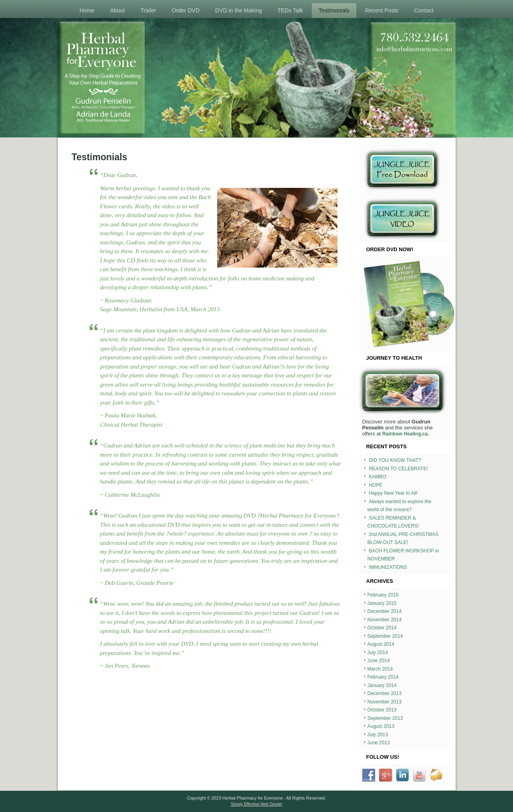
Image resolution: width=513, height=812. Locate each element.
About (118, 10)
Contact (424, 10)
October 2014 (382, 628)
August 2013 (381, 726)
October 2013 (382, 710)
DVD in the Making (239, 10)
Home (87, 10)
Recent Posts (382, 10)
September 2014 (385, 636)
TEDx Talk (290, 10)
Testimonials (334, 10)
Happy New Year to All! (393, 493)
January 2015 (382, 603)
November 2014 (385, 620)
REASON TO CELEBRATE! (398, 469)
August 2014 (381, 644)
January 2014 (382, 685)
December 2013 (385, 693)
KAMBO (377, 477)
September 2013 (385, 718)
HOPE (376, 485)
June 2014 (379, 661)
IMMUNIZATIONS (388, 567)
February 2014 (383, 677)
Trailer (148, 10)
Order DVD (186, 10)
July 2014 (378, 653)
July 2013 (378, 735)
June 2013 (379, 743)
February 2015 (383, 595)
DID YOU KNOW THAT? (395, 460)
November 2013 (385, 702)
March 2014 (380, 669)
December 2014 (385, 611)
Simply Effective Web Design (256, 804)
